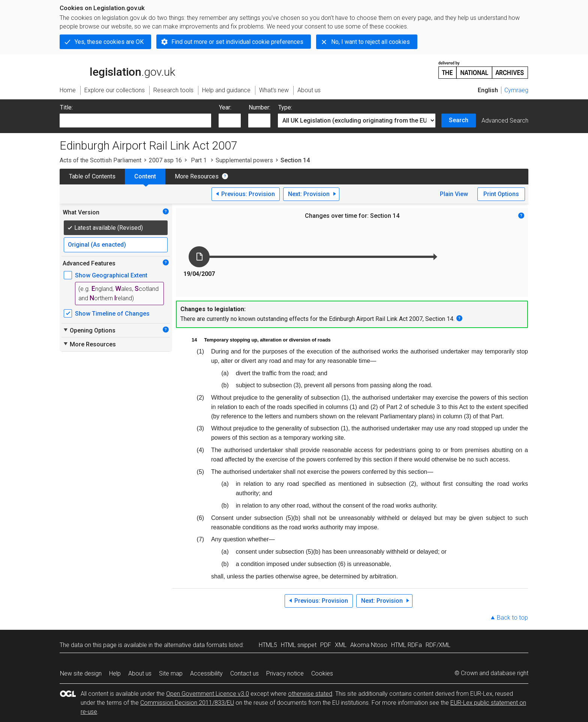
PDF (326, 645)
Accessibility (206, 673)
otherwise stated (310, 694)
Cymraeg (516, 90)
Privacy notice (285, 673)
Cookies (322, 673)
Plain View (454, 194)
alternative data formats (196, 645)
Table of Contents (92, 176)
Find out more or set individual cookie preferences (237, 42)
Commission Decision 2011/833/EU (187, 703)
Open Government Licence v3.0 (208, 694)
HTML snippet (299, 645)
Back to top (512, 618)
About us (140, 673)
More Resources (197, 176)
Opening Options (89, 330)
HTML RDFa (406, 645)
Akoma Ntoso (369, 645)
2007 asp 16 (165, 160)
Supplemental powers (244, 160)
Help (115, 673)
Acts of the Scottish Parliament (100, 160)
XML (341, 645)
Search (459, 120)
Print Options (501, 194)
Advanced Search (505, 121)
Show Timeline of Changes (112, 314)
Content (145, 176)
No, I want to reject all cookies (370, 42)
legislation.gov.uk (117, 69)
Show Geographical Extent (111, 275)
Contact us (244, 673)
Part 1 (199, 160)
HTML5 (268, 645)
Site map (171, 673)
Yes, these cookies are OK (109, 42)
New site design (81, 673)
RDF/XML (438, 645)
